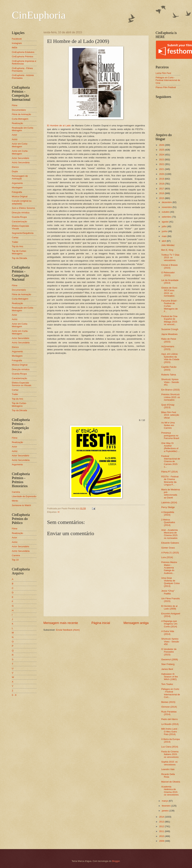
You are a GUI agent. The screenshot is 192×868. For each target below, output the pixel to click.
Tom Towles (167, 684)
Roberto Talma (169, 375)
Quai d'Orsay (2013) (168, 406)
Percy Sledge (168, 507)
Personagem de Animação (20, 177)
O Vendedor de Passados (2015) (169, 652)
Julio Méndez (168, 245)
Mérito (15, 501)
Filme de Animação (22, 114)
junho (165, 231)
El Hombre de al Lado (59, 126)
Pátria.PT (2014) (170, 472)
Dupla (15, 171)
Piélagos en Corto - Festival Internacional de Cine (168, 80)
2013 (162, 822)
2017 (162, 189)
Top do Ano (18, 246)
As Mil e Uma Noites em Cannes (168, 425)
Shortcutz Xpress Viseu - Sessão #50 (170, 641)
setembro (167, 217)
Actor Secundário (21, 158)
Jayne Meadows (169, 334)
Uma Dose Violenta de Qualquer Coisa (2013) (170, 582)
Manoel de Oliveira (171, 782)
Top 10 (15, 560)
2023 (162, 159)
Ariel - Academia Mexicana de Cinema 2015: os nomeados (170, 534)
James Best (167, 669)
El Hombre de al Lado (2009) (169, 607)
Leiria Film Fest (163, 73)
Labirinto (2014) (169, 502)
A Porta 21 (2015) (170, 553)
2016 (162, 193)
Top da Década (20, 258)
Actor (15, 135)
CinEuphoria (39, 15)
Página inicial (101, 623)
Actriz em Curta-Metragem (20, 152)
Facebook (17, 39)
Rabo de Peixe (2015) (169, 340)
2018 (162, 184)
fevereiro (167, 806)
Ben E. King (167, 250)
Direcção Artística (21, 213)
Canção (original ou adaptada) (22, 202)
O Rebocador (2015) (168, 274)
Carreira (16, 492)
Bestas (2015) (168, 702)
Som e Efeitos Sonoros (23, 208)
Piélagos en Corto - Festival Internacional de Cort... (171, 693)
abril (164, 241)
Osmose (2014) (169, 707)
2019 (162, 179)
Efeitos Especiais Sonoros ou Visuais (22, 384)
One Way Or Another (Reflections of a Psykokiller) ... (171, 447)
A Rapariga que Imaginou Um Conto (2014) (169, 624)
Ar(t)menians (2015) (168, 348)
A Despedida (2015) (168, 513)
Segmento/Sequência (23, 233)
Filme (15, 105)
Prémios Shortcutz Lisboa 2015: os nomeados (171, 397)
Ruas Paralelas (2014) (169, 713)
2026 (162, 145)
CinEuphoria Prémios (23, 56)
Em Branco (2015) (170, 390)
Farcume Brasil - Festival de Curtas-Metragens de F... (170, 306)
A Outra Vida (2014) (168, 633)
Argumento (17, 183)
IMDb (15, 48)
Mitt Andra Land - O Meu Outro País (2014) (170, 732)
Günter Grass (168, 548)
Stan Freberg (168, 664)
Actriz (15, 139)
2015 (162, 198)
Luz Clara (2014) (170, 747)
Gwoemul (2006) (170, 659)
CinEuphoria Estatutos (23, 52)
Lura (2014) (167, 557)
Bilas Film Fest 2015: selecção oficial (170, 415)
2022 (162, 164)
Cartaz (15, 237)
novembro (167, 207)
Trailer (15, 242)
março (165, 801)
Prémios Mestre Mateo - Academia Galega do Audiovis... (169, 568)
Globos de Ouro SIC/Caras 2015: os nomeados (169, 292)
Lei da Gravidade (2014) (170, 282)
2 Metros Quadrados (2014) (168, 522)
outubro (166, 212)
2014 (162, 817)
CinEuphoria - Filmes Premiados (22, 70)
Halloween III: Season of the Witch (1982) (170, 677)
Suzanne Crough (170, 329)
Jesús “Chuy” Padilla (168, 592)
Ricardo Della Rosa (168, 776)
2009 (162, 841)
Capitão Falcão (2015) (169, 368)
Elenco (15, 167)
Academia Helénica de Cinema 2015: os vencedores (170, 791)
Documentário (19, 110)
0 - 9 (14, 695)
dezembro (167, 202)
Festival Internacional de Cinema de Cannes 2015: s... (171, 462)
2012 (162, 826)
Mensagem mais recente (61, 623)
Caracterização (20, 222)
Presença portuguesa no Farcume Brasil (170, 435)
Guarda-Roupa (19, 217)
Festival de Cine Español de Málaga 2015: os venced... (169, 320)
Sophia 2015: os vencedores (169, 763)
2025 (162, 150)
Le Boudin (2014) (170, 724)
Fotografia (17, 192)
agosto (166, 222)
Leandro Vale (168, 769)
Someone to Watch (21, 505)
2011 (162, 831)
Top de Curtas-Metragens (19, 252)
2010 (162, 836)
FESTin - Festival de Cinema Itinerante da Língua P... (170, 481)
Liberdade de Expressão (24, 496)
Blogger (116, 861)
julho (165, 226)
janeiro (166, 811)
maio (165, 236)
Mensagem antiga (136, 623)
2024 (162, 155)
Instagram (17, 43)
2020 (162, 174)
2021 (162, 169)
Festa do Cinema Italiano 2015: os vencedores (170, 754)
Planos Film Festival (166, 87)
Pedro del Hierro (170, 719)
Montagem (17, 188)
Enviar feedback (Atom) (68, 630)
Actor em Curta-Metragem (20, 145)
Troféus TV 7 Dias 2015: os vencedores (170, 258)
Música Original (20, 196)
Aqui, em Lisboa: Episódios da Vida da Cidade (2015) (170, 358)
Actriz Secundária (21, 162)
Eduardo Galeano (170, 543)
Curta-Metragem (20, 119)
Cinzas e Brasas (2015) (170, 266)
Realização (18, 123)
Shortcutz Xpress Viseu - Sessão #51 (170, 382)
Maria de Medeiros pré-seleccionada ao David (171, 494)
